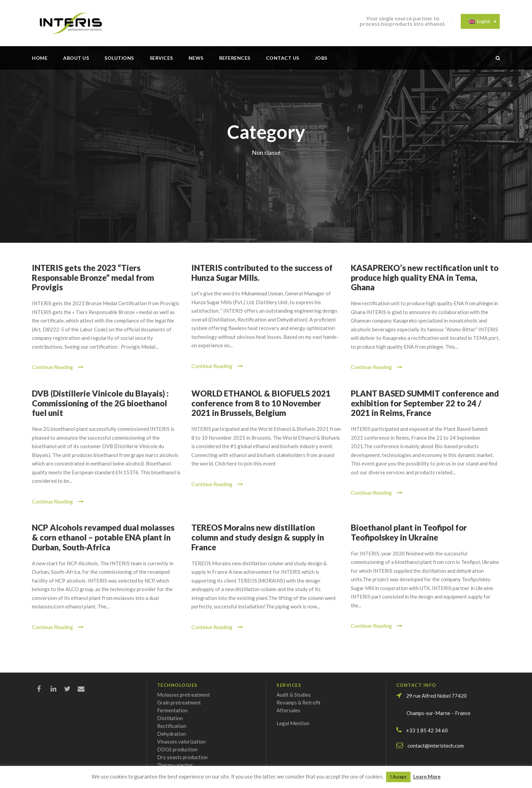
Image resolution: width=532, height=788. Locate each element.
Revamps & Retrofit (299, 702)
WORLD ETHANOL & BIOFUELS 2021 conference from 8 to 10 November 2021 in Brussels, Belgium (261, 403)
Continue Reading (58, 367)
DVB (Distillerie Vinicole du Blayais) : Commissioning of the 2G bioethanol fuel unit (100, 403)
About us (76, 58)
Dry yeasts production (182, 757)
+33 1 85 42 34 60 (427, 730)
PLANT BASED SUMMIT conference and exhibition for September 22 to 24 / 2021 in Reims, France (425, 403)
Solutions (119, 58)
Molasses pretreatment (184, 695)
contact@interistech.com (436, 746)
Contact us (283, 58)
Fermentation (172, 710)
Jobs (321, 58)
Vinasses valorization (181, 741)
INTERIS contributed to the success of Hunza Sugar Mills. (262, 273)
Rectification (172, 726)
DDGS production (177, 749)
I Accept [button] (398, 777)
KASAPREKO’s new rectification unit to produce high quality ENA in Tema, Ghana (425, 278)
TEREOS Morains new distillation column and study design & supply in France (258, 537)
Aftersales (288, 710)
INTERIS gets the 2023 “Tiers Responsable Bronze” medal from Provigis (93, 278)
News (196, 58)
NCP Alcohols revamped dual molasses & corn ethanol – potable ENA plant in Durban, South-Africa (103, 537)
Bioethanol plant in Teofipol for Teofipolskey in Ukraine (409, 532)
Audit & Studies (294, 695)
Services (161, 58)
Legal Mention (293, 723)
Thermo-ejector (175, 765)
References (235, 58)
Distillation (170, 718)
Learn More (427, 776)
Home (40, 58)
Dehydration (172, 734)
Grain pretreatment (179, 702)
